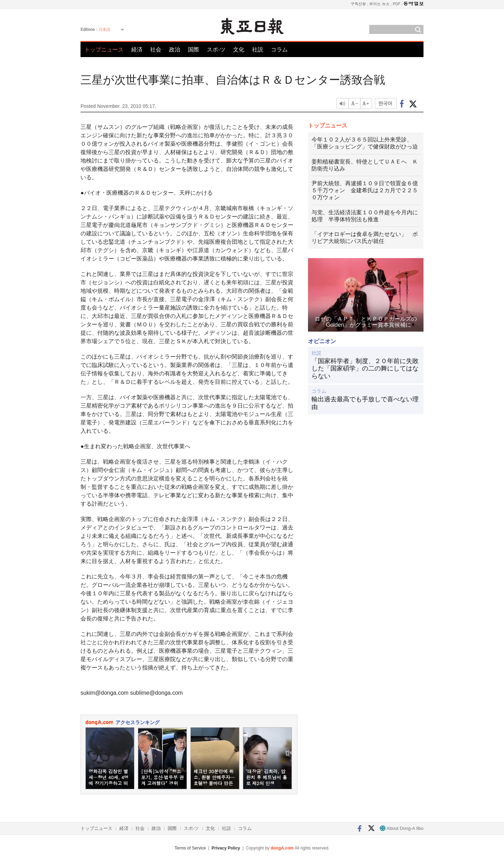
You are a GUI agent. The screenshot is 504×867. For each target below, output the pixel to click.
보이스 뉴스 (380, 4)
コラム (279, 50)
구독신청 (358, 4)
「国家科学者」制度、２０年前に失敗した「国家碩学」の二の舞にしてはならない (365, 369)
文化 (239, 50)
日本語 (104, 29)
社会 (156, 50)
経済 (137, 50)
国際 (194, 50)
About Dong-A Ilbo (402, 828)
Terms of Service (190, 848)
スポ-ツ (216, 50)
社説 (258, 50)
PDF (397, 4)
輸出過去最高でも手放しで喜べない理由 (365, 403)
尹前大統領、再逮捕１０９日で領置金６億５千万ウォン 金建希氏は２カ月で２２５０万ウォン (365, 190)
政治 (175, 50)
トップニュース (104, 50)
